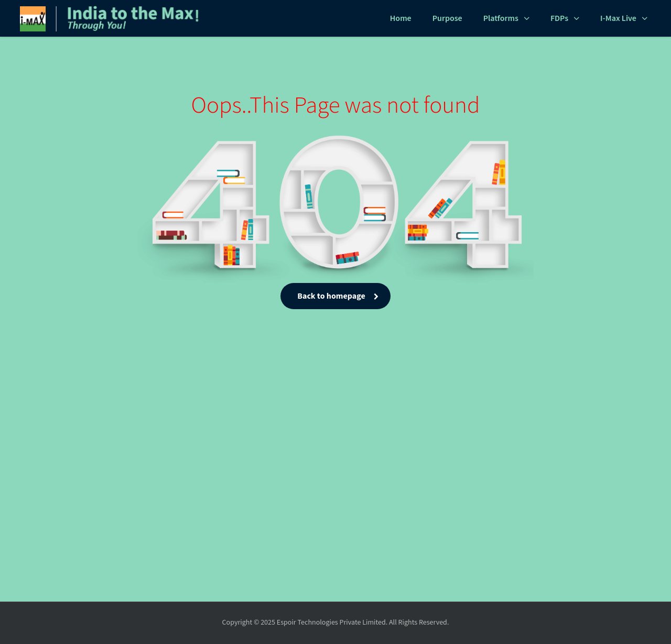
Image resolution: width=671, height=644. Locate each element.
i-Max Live (618, 19)
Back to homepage (335, 296)
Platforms (501, 19)
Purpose (447, 19)
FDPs (559, 19)
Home (401, 19)
